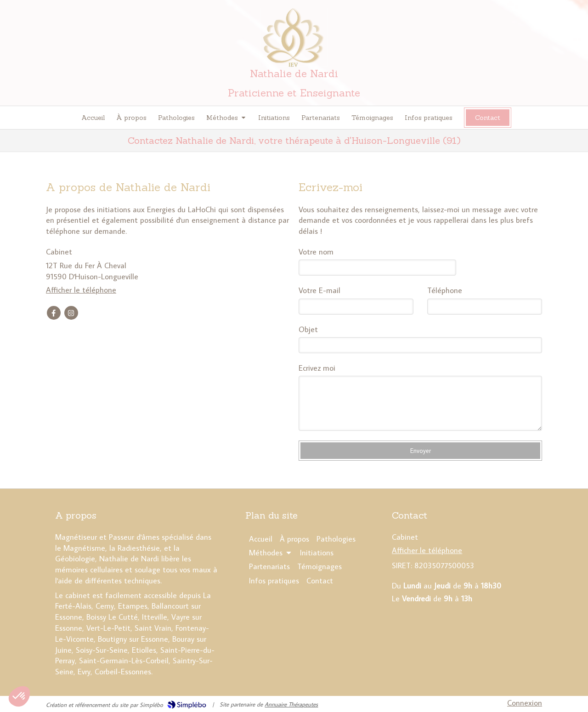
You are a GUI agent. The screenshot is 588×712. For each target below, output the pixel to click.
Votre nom (316, 252)
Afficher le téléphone (81, 290)
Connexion (525, 703)
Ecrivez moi (317, 368)
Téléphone (445, 290)
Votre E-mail (319, 290)
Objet (308, 329)
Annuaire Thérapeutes (291, 704)
